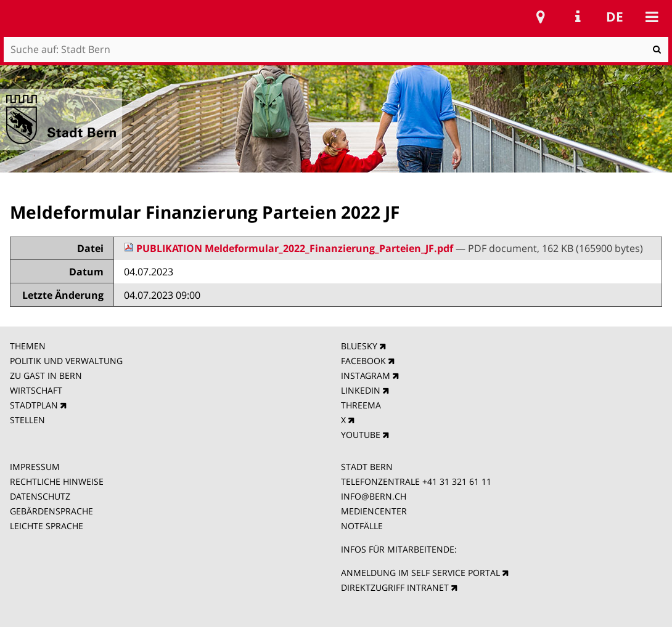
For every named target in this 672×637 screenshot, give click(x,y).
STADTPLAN (34, 405)
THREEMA (361, 405)
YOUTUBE (361, 435)
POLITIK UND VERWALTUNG (66, 361)
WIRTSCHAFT (36, 390)
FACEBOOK (363, 361)
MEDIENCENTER (374, 511)
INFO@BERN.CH (374, 496)
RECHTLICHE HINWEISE (57, 481)
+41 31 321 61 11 (457, 481)
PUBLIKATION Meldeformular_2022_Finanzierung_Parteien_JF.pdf (290, 248)
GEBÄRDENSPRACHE (51, 511)
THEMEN (28, 346)
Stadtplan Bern (541, 17)
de (615, 17)
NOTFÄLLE (362, 526)
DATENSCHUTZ (40, 496)
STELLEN (27, 420)
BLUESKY (359, 346)
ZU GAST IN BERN (46, 375)
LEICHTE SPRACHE (47, 526)
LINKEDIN (361, 390)
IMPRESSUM (35, 467)
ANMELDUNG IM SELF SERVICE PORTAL (420, 573)
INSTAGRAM (366, 375)
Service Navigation (578, 17)
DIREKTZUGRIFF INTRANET (395, 587)
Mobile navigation (652, 17)
